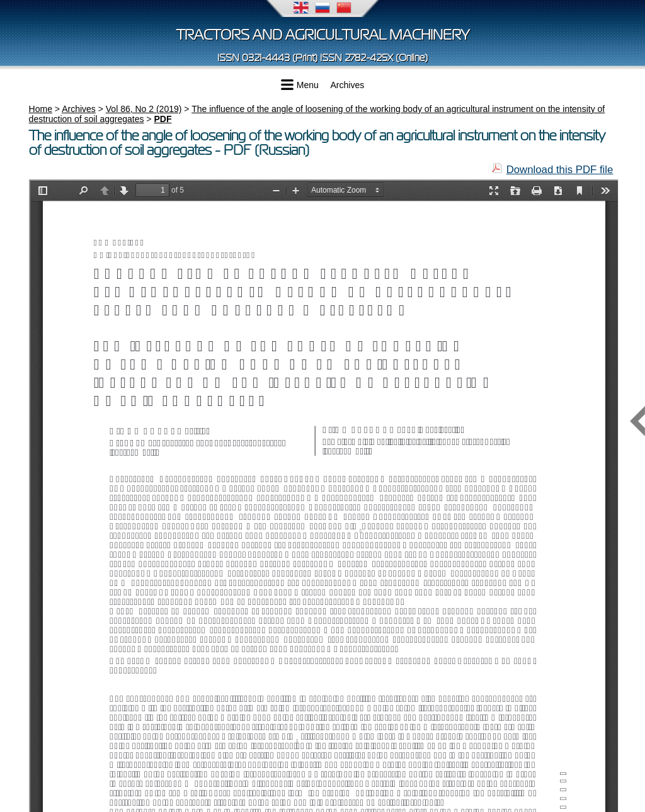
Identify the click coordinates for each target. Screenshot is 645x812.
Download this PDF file (560, 170)
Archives (348, 85)
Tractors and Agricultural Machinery (323, 35)
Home (41, 109)
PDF (163, 119)
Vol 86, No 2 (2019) (144, 109)
